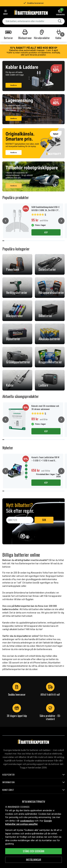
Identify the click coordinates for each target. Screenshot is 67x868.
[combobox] (33, 21)
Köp (46, 232)
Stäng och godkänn (34, 851)
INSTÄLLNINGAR (34, 860)
